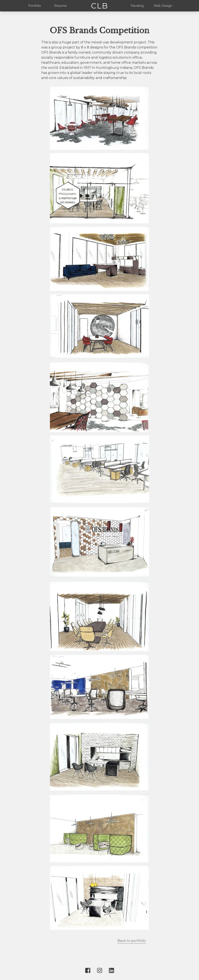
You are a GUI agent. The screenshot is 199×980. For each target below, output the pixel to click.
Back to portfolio (132, 941)
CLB (99, 6)
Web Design (163, 6)
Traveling (137, 6)
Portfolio (35, 6)
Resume (60, 6)
